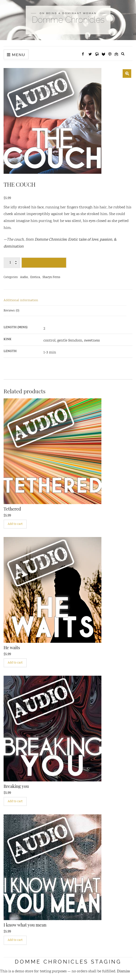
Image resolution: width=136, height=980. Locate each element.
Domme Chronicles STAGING (68, 962)
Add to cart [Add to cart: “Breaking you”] (15, 802)
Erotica (35, 277)
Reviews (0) (11, 311)
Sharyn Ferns (51, 277)
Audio (24, 277)
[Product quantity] (12, 263)
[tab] (65, 301)
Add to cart (44, 263)
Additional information (21, 300)
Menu (16, 55)
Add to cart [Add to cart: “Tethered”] (15, 524)
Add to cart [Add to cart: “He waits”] (15, 663)
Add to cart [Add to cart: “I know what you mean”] (15, 940)
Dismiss (123, 972)
